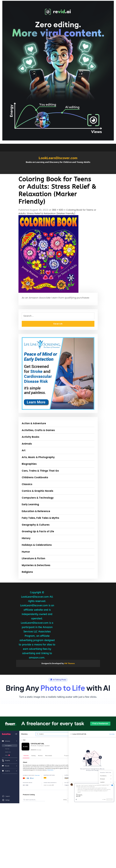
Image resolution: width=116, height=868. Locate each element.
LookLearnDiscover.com (58, 158)
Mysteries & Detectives (36, 565)
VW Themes (69, 663)
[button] (58, 172)
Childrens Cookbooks (35, 477)
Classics (27, 484)
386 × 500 (57, 210)
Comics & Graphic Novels (38, 491)
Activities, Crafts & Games (38, 430)
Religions (27, 572)
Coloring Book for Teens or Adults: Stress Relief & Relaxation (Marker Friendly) (57, 212)
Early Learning (30, 504)
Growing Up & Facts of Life (38, 531)
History (26, 538)
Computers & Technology (38, 498)
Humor (26, 552)
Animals (27, 444)
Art (24, 450)
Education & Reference (36, 511)
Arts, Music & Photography (38, 457)
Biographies (29, 464)
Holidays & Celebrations (37, 545)
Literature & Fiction (33, 558)
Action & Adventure (34, 423)
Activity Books (31, 437)
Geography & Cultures (36, 525)
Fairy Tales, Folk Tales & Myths (40, 518)
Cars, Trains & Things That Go (40, 471)
